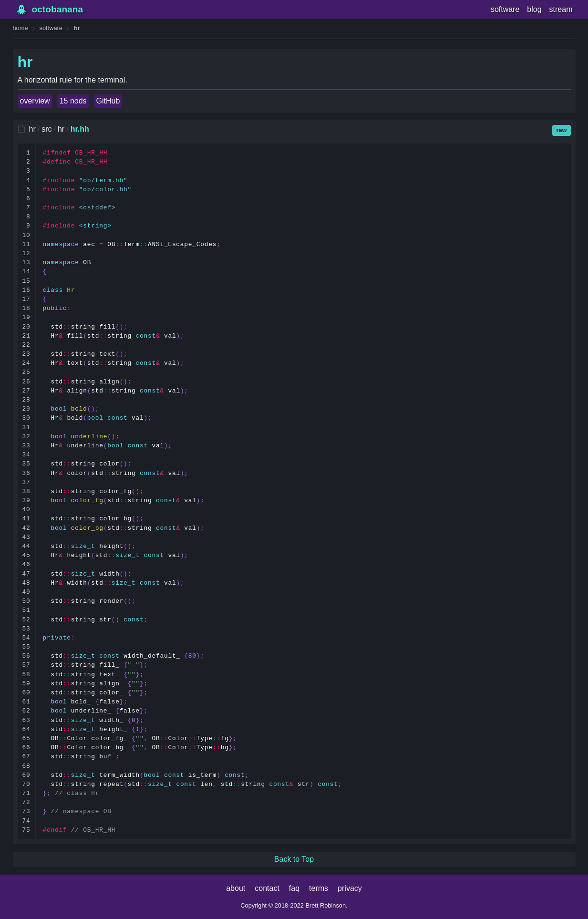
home (21, 28)
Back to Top (294, 859)
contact (267, 888)
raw (561, 130)
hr (77, 28)
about (236, 888)
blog (534, 9)
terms (319, 888)
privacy (350, 888)
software (505, 9)
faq (294, 888)
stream (561, 9)
